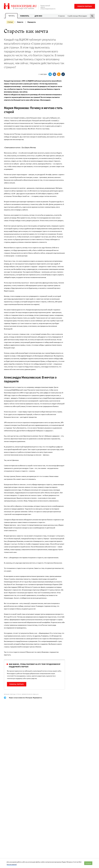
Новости (20, 22)
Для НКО (38, 16)
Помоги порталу (85, 6)
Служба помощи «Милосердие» (77, 16)
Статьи (10, 22)
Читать (12, 16)
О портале (61, 16)
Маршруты (32, 22)
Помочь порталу (17, 684)
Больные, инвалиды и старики (13, 694)
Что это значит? (12, 864)
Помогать (25, 16)
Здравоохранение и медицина (30, 694)
